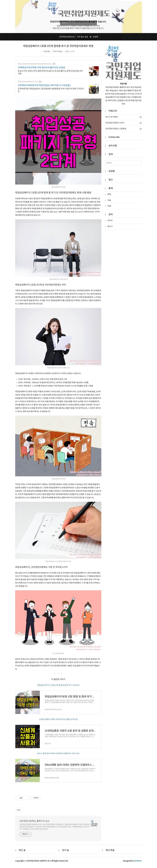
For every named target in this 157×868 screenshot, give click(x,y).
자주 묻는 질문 (83, 37)
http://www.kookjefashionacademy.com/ (35, 64)
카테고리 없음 (57, 52)
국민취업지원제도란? (67, 37)
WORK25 (138, 864)
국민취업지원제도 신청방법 (123, 129)
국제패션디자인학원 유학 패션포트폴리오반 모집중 (41, 68)
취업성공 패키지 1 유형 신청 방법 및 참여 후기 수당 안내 (58, 685)
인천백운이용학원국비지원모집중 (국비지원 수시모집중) (44, 85)
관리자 (110, 221)
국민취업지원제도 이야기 (123, 123)
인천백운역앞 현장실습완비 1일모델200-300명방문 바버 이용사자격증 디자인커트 (51, 90)
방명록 (96, 37)
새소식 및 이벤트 (123, 117)
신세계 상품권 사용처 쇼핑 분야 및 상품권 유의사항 (58, 720)
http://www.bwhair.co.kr (28, 82)
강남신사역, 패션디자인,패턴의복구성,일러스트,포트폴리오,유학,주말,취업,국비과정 (50, 72)
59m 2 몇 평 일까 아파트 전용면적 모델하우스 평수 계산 (58, 756)
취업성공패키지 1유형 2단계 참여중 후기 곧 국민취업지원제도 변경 (58, 46)
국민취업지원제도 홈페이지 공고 (34, 824)
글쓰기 (110, 226)
